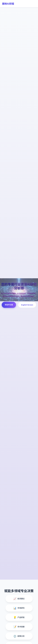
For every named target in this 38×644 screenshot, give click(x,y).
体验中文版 (9, 305)
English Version (27, 305)
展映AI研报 (8, 4)
